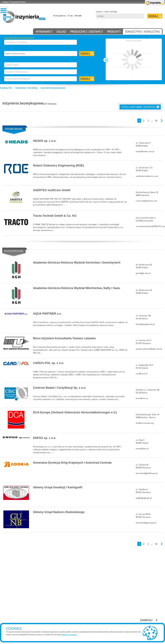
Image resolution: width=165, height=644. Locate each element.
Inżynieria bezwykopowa (53, 88)
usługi (61, 32)
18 (156, 121)
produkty (114, 32)
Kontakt (78, 16)
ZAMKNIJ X (149, 620)
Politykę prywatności (69, 634)
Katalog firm (6, 88)
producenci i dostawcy (87, 32)
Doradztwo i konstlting (26, 88)
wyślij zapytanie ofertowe (140, 107)
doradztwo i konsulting (142, 32)
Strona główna (59, 16)
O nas (70, 16)
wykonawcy (44, 32)
